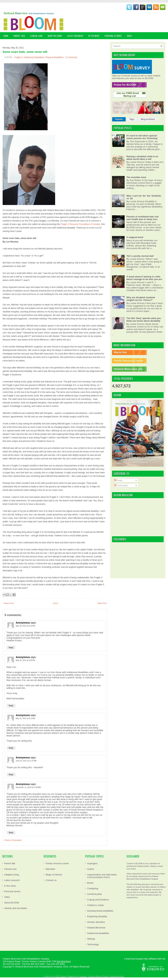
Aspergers (92, 863)
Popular (119, 119)
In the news (10, 886)
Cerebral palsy (94, 894)
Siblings (91, 939)
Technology (93, 944)
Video (7, 897)
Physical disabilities (54, 57)
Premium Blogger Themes (98, 976)
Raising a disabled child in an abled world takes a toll (142, 158)
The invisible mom (136, 177)
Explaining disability (97, 916)
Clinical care (10, 869)
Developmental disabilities (100, 911)
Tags (132, 119)
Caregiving (93, 888)
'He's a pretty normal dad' (140, 256)
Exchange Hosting (117, 976)
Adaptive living (12, 875)
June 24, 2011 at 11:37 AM (26, 761)
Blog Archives (148, 119)
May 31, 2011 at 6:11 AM (25, 718)
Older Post (102, 603)
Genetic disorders (96, 922)
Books (90, 883)
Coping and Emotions (98, 900)
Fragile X (18, 57)
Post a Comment (13, 840)
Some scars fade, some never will (25, 52)
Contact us (51, 880)
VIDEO (129, 36)
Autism (91, 869)
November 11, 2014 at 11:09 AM (28, 787)
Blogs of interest (54, 875)
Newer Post (9, 603)
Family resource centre (57, 863)
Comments (121, 485)
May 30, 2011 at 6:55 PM (25, 660)
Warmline (50, 869)
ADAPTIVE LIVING (55, 36)
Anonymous (23, 623)
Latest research (12, 880)
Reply (11, 648)
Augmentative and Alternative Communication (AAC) (102, 876)
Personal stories (12, 891)
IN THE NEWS (94, 36)
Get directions (64, 961)
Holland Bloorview (96, 928)
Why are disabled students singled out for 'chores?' (141, 299)
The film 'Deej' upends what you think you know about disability (144, 320)
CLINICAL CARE (36, 36)
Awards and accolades (16, 908)
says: (34, 623)
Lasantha (83, 976)
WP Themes (61, 976)
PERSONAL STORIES (113, 36)
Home (6, 36)
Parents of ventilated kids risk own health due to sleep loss (142, 218)
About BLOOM (12, 903)
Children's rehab (95, 905)
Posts (118, 480)
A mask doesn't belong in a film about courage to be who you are (144, 278)
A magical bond (135, 237)
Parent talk (10, 863)
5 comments (71, 57)
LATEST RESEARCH (75, 36)
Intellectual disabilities (34, 57)
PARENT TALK (19, 36)
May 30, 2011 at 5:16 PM (25, 626)
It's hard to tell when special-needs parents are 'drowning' (142, 137)
